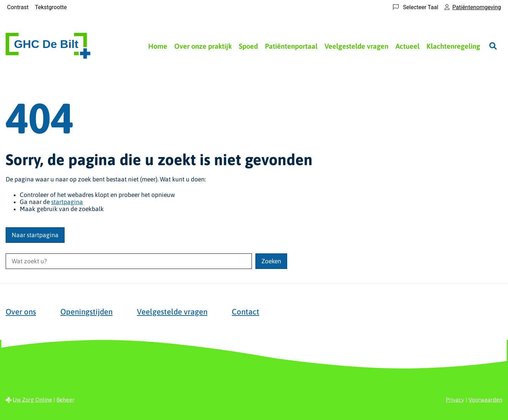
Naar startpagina (35, 235)
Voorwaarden (485, 400)
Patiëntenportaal (291, 46)
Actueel (407, 46)
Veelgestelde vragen (356, 46)
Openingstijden (86, 312)
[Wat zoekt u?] (129, 261)
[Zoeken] (493, 46)
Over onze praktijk (203, 46)
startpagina (67, 202)
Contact (246, 312)
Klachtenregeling (453, 46)
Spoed (248, 46)
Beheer (65, 400)
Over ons (21, 312)
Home (158, 46)
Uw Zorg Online (32, 400)
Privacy (455, 400)
